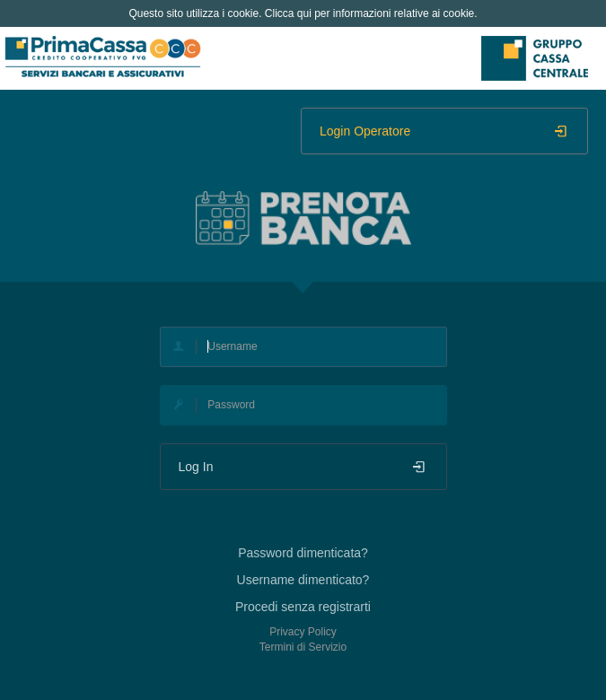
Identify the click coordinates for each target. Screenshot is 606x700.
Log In (303, 467)
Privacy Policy (303, 632)
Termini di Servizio (303, 647)
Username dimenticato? (303, 580)
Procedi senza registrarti (303, 607)
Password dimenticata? (303, 553)
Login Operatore (444, 131)
